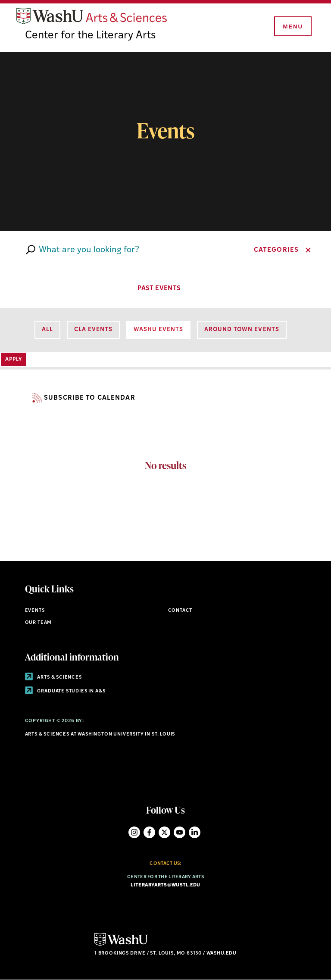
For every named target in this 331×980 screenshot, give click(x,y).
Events (35, 611)
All (47, 330)
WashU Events (158, 330)
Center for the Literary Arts (90, 36)
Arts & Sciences (53, 678)
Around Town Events (242, 330)
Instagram (134, 832)
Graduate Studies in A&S (65, 691)
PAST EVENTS (165, 288)
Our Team (39, 623)
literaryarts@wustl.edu (165, 885)
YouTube (180, 832)
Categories (276, 250)
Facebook (149, 832)
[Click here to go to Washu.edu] (121, 945)
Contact (180, 611)
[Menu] (292, 27)
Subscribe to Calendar (80, 398)
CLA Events (93, 330)
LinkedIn (195, 832)
